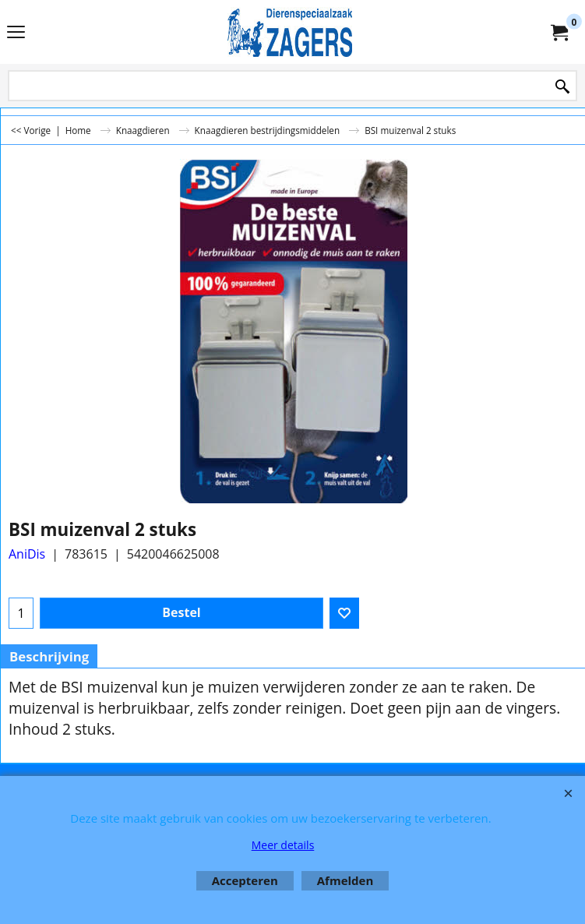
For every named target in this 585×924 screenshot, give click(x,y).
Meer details (283, 845)
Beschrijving (49, 656)
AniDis (27, 554)
